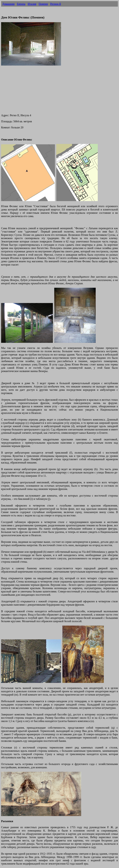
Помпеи (43, 4)
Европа (21, 4)
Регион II (56, 4)
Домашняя (8, 4)
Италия (32, 4)
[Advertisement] (59, 92)
